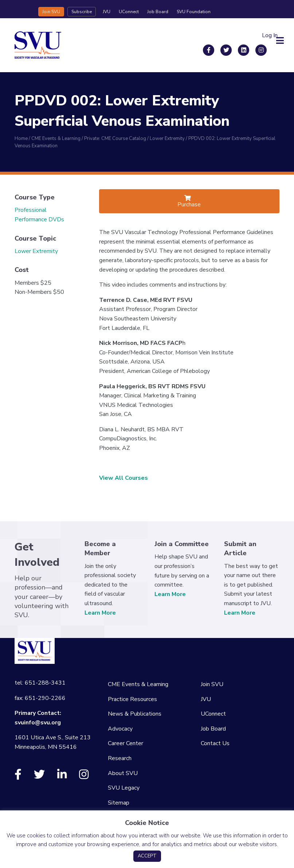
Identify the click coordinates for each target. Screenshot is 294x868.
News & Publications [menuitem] (135, 714)
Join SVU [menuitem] (212, 684)
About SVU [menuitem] (123, 773)
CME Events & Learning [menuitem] (138, 684)
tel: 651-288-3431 (40, 683)
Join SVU (51, 12)
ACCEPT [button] (147, 856)
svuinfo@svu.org (38, 723)
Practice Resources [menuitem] (132, 699)
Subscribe (82, 12)
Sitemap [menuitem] (119, 803)
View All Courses (124, 478)
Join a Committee (182, 544)
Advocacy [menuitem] (120, 729)
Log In (270, 35)
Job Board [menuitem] (213, 729)
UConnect (129, 12)
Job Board (158, 12)
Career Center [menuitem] (126, 743)
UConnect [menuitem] (213, 714)
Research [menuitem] (120, 758)
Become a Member (100, 548)
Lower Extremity (36, 251)
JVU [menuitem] (206, 699)
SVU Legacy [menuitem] (124, 788)
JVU (107, 12)
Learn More (100, 613)
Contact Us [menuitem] (215, 743)
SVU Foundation (194, 12)
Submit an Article (240, 548)
